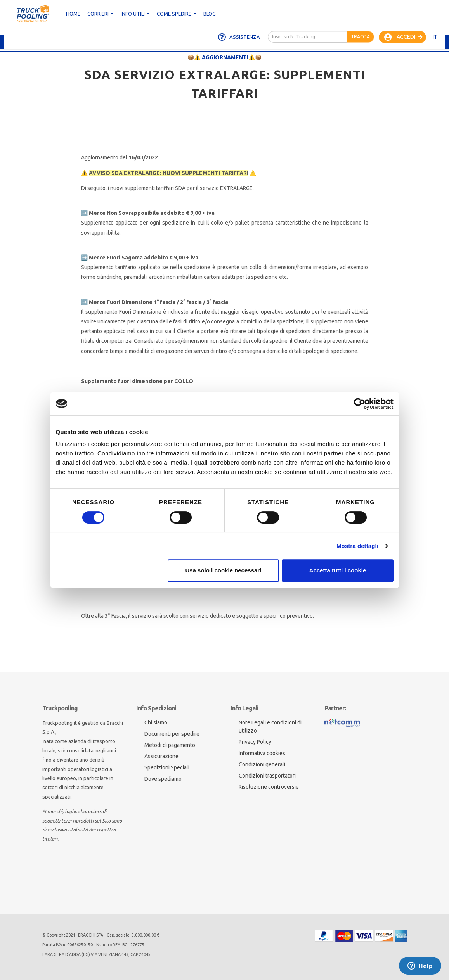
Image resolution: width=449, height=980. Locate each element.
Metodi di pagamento (170, 745)
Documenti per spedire (172, 734)
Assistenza (239, 37)
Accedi (403, 37)
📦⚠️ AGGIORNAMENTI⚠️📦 (224, 57)
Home (73, 14)
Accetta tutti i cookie (338, 570)
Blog (210, 14)
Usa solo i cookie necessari (223, 570)
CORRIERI (101, 14)
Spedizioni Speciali (167, 767)
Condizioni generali (262, 764)
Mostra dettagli (357, 546)
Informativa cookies (262, 753)
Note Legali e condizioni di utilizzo (270, 727)
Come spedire (177, 14)
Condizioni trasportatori (267, 776)
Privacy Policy (255, 742)
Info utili (135, 14)
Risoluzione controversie (269, 787)
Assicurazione (161, 756)
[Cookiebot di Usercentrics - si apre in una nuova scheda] (360, 404)
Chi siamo (156, 722)
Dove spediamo (163, 779)
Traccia (360, 37)
